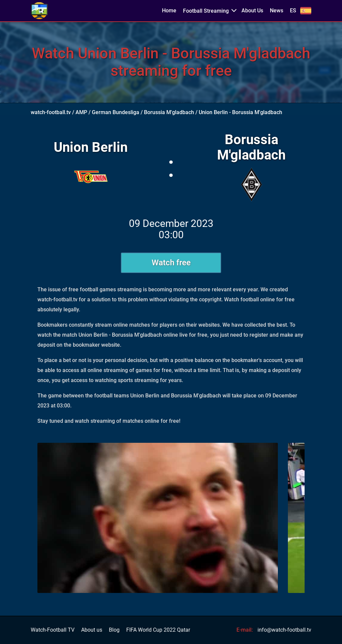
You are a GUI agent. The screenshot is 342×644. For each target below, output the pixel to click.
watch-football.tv (51, 112)
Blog (114, 630)
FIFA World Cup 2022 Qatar (158, 630)
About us (92, 630)
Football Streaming (206, 11)
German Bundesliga (116, 112)
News (277, 11)
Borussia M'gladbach (169, 112)
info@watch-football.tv (284, 630)
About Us (252, 11)
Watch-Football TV (53, 630)
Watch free (171, 263)
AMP (81, 112)
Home (169, 11)
